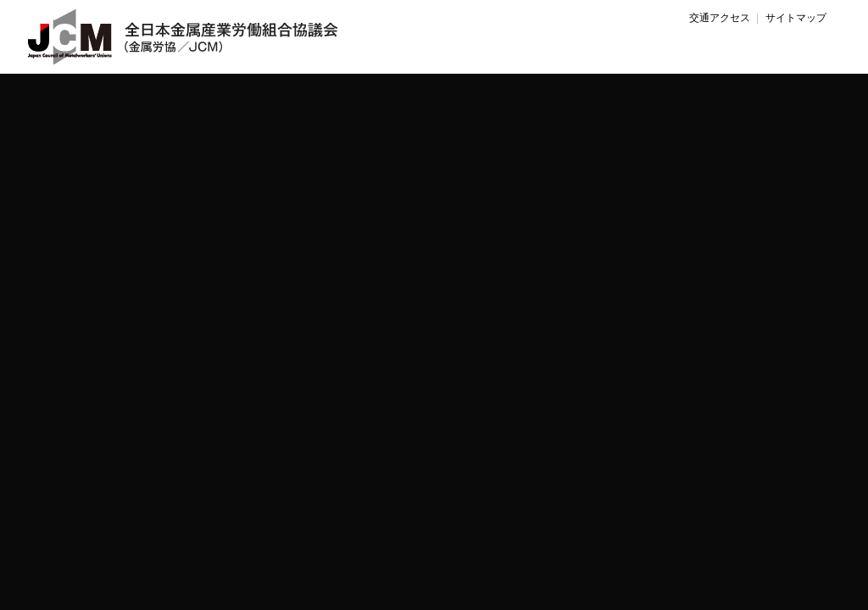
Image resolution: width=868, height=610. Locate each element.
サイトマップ (796, 18)
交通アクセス (720, 18)
